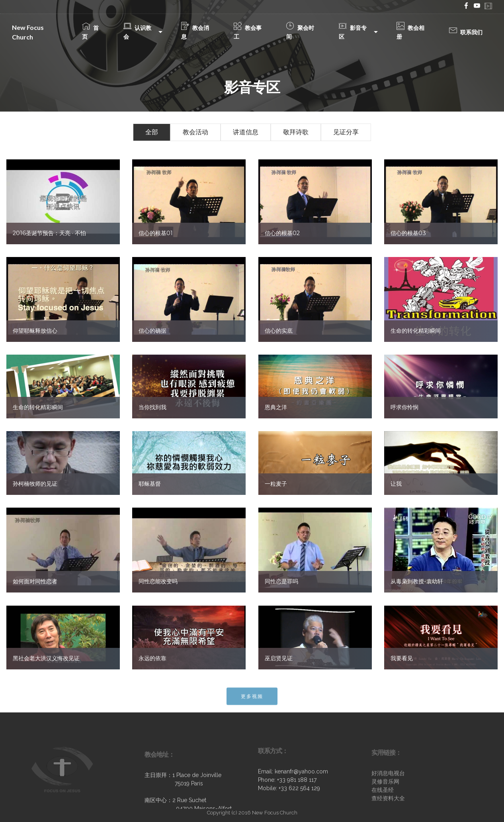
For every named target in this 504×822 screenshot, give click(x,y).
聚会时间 (300, 32)
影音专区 (353, 32)
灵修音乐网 (385, 804)
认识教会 (137, 32)
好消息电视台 (388, 796)
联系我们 (466, 32)
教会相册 (410, 32)
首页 (90, 32)
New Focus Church (28, 32)
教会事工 (248, 32)
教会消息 (195, 32)
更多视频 (252, 703)
